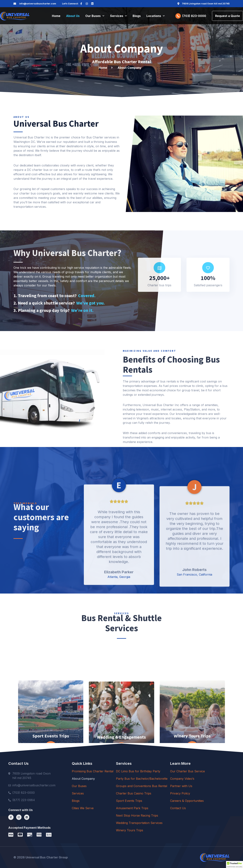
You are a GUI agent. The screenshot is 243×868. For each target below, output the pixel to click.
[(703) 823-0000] (178, 16)
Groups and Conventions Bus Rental (190, 786)
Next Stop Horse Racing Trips (185, 815)
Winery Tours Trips (178, 830)
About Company (122, 779)
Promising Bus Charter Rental (131, 771)
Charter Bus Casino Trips (182, 793)
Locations (156, 16)
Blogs (137, 16)
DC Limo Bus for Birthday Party (186, 771)
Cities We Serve (121, 808)
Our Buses (95, 16)
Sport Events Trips (177, 801)
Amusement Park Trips (180, 808)
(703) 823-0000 (194, 16)
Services (118, 16)
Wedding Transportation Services (187, 823)
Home (56, 16)
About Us (73, 16)
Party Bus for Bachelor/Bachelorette (190, 779)
